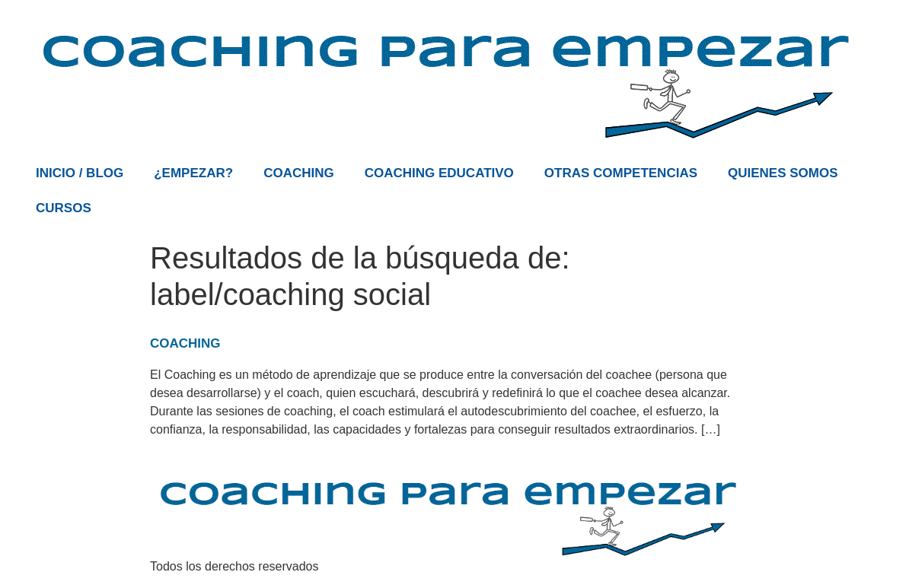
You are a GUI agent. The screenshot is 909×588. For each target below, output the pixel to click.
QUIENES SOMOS (783, 173)
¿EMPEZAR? (193, 173)
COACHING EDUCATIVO (439, 173)
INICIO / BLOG (80, 173)
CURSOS (64, 208)
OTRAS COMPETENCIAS (621, 173)
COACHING (299, 173)
